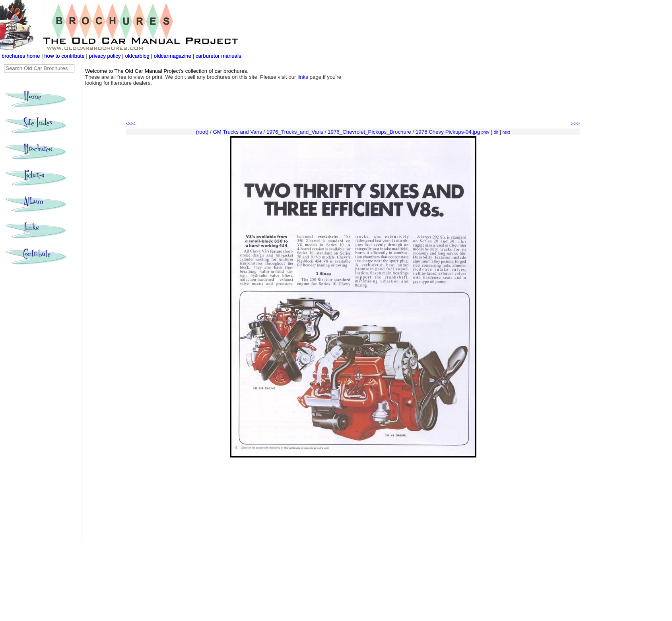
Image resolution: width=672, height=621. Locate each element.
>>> (575, 124)
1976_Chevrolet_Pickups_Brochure (369, 132)
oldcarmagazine (173, 56)
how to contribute (64, 56)
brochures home (21, 56)
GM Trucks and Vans (237, 132)
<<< (131, 124)
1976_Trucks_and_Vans (295, 132)
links (303, 77)
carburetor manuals (218, 56)
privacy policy (106, 56)
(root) (202, 132)
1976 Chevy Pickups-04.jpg (448, 132)
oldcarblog (137, 56)
